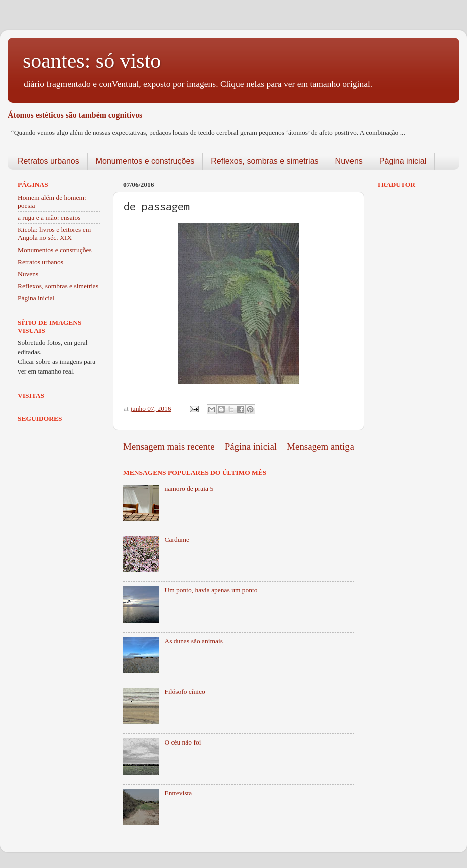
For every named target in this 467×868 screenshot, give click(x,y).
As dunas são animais (194, 641)
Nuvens (349, 161)
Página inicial (403, 161)
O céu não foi (183, 742)
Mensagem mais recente (169, 447)
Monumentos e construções (145, 161)
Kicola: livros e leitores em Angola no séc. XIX (54, 234)
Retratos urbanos (48, 161)
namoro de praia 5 (189, 489)
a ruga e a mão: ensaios (49, 218)
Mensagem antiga (320, 447)
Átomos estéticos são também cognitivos (75, 115)
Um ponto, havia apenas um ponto (211, 590)
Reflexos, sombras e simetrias (265, 161)
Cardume (177, 539)
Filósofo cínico (185, 692)
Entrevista (178, 793)
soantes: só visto (92, 61)
